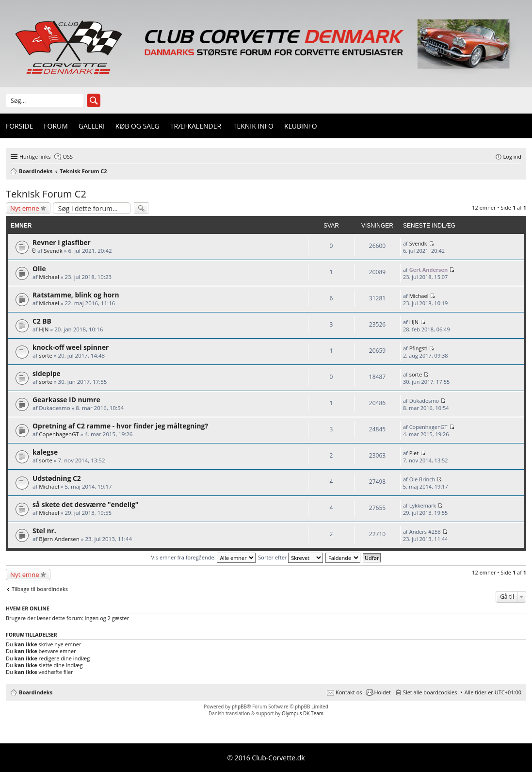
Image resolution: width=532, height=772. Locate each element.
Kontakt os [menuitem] (349, 692)
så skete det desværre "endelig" (85, 504)
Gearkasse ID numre (66, 400)
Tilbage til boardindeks (40, 589)
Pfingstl (419, 348)
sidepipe (47, 373)
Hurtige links (35, 156)
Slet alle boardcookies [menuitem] (430, 692)
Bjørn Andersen (59, 539)
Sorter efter (290, 557)
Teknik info (253, 126)
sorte (46, 355)
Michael (49, 277)
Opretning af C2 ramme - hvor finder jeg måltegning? (120, 426)
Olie (39, 269)
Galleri (92, 126)
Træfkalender (196, 126)
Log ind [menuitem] (512, 156)
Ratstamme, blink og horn (76, 295)
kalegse (45, 452)
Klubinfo (301, 126)
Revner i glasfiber (62, 242)
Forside (19, 126)
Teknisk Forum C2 (46, 194)
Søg (94, 100)
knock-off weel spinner (71, 347)
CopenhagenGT (59, 434)
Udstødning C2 (57, 478)
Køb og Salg (137, 126)
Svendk (53, 251)
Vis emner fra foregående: (204, 557)
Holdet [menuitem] (383, 692)
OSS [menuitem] (68, 156)
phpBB (239, 706)
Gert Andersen (429, 270)
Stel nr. (44, 531)
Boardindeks (36, 692)
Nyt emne (25, 208)
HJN (44, 329)
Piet (414, 453)
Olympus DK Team (303, 713)
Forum (56, 126)
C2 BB (42, 321)
